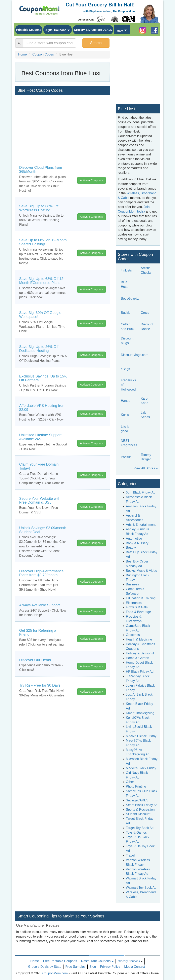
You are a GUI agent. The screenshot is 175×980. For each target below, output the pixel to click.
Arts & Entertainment (141, 525)
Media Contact (135, 967)
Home (35, 961)
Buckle (126, 313)
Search (96, 43)
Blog (93, 967)
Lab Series (145, 415)
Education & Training (141, 598)
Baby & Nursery (137, 543)
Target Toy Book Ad (140, 828)
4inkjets (126, 270)
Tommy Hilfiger (146, 457)
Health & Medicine (139, 639)
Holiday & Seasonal (140, 653)
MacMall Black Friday (141, 736)
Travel (130, 855)
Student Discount (138, 814)
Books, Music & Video (142, 571)
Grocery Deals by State (45, 967)
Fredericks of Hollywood (128, 385)
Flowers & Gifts (137, 607)
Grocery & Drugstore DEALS (93, 30)
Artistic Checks (146, 270)
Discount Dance (147, 327)
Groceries (133, 635)
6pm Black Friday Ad (141, 492)
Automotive (134, 538)
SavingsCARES (137, 800)
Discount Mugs (127, 341)
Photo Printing (136, 786)
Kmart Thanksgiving (140, 713)
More (120, 31)
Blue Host (124, 284)
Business (133, 584)
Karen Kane (145, 401)
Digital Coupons (55, 30)
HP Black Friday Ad (140, 672)
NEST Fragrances (129, 443)
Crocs (145, 313)
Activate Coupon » (91, 180)
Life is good (125, 429)
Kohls (125, 415)
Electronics (134, 603)
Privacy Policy (110, 967)
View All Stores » (146, 468)
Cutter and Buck (128, 327)
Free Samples (76, 967)
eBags (125, 369)
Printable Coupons (29, 30)
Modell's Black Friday (141, 768)
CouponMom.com (55, 973)
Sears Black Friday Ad (142, 805)
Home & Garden (138, 658)
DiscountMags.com (135, 355)
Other (130, 782)
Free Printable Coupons (60, 961)
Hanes (126, 401)
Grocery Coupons (129, 961)
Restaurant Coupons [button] (97, 961)
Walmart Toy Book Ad (141, 888)
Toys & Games (136, 832)
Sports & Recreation (140, 810)
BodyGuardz (130, 299)
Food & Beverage (139, 612)
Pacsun (126, 457)
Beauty (131, 548)
